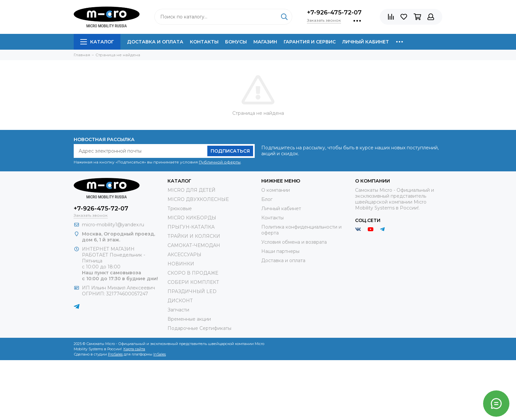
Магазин (265, 42)
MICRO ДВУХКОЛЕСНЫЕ (198, 199)
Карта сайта (134, 349)
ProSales (115, 354)
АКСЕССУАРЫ (184, 255)
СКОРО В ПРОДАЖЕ (193, 273)
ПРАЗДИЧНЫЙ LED (192, 291)
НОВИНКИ (181, 264)
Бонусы (236, 42)
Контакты (204, 42)
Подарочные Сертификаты (199, 328)
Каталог (97, 42)
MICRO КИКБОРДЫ (192, 218)
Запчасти (178, 310)
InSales (160, 354)
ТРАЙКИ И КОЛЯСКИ (194, 236)
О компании (276, 190)
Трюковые (180, 209)
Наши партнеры (280, 251)
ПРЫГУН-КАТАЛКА (191, 227)
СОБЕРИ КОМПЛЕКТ (193, 282)
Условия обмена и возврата (294, 242)
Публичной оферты (220, 162)
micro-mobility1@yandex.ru (113, 225)
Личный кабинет (366, 42)
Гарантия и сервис (310, 42)
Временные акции (189, 319)
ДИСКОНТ (180, 301)
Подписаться (230, 151)
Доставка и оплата (155, 42)
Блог (267, 199)
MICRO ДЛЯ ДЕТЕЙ (192, 190)
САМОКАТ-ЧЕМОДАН (194, 245)
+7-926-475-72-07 (334, 12)
